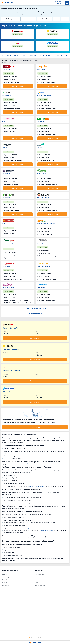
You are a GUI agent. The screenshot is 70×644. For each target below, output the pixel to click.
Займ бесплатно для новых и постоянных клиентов (15, 244)
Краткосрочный (40, 586)
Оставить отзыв (35, 427)
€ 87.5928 (60, 4)
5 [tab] (37, 638)
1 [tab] (29, 638)
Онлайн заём (6, 198)
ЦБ (56, 2)
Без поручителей (45, 55)
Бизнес (5, 574)
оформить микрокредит (37, 486)
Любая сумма (10, 19)
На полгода (39, 580)
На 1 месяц (38, 577)
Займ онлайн (6, 69)
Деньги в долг (41, 243)
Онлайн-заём (6, 174)
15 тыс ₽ (28, 19)
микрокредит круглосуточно (27, 528)
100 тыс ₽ (65, 19)
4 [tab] (35, 638)
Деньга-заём (6, 266)
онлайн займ (20, 550)
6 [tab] (39, 638)
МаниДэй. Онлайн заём (44, 95)
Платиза (39, 148)
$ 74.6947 (60, 2)
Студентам (6, 586)
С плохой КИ (33, 55)
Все (2, 55)
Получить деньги (18, 86)
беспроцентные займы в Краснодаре (22, 464)
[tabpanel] (18, 578)
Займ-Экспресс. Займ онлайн (46, 224)
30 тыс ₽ (45, 19)
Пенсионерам (7, 577)
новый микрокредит (47, 530)
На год (37, 583)
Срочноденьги (6, 148)
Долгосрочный (40, 574)
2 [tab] (31, 638)
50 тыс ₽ (57, 19)
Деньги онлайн (41, 122)
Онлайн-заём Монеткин (44, 266)
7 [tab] (41, 638)
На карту (9, 55)
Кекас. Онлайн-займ (43, 198)
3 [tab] (33, 638)
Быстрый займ (7, 95)
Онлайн (17, 55)
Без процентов (58, 55)
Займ (4, 122)
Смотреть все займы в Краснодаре (35, 308)
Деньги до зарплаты (8, 287)
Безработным (7, 580)
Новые (24, 55)
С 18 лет (5, 583)
